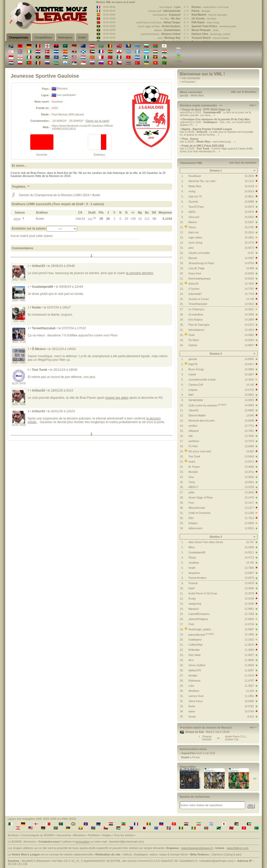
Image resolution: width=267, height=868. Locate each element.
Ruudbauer (195, 176)
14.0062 (249, 405)
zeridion (193, 426)
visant (192, 462)
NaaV (192, 588)
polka (192, 492)
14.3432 (249, 380)
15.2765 (249, 227)
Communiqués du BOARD (37, 835)
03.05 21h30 (109, 18)
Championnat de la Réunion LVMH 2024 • (63, 195)
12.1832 (249, 640)
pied (191, 248)
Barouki (193, 258)
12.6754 (249, 624)
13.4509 (249, 588)
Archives (13, 835)
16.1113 (249, 181)
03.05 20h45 (109, 7)
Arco (191, 660)
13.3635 (249, 477)
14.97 (251, 253)
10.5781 (249, 706)
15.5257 (249, 222)
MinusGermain (197, 508)
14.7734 (249, 294)
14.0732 (249, 390)
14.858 (250, 268)
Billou (192, 547)
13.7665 (249, 568)
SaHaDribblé (196, 400)
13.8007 (249, 345)
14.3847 (249, 375)
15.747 (250, 542)
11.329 (250, 691)
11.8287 (249, 670)
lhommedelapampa (199, 279)
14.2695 (249, 315)
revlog (192, 191)
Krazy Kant (195, 273)
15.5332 (249, 217)
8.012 (251, 717)
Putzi (191, 624)
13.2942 (249, 492)
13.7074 (249, 441)
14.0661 (249, 395)
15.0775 (249, 243)
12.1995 (249, 635)
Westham (194, 691)
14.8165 (249, 273)
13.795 (250, 563)
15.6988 (249, 202)
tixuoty (192, 717)
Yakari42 (193, 410)
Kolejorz (193, 523)
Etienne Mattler (197, 416)
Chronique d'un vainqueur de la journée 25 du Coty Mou (216, 119)
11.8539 (249, 665)
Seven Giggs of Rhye (201, 498)
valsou (154, 854)
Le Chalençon (196, 309)
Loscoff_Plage (197, 268)
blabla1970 (195, 670)
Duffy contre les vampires (207, 406)
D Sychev (194, 289)
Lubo (191, 686)
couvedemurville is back (202, 380)
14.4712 (249, 558)
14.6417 (249, 364)
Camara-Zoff (196, 385)
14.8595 (249, 359)
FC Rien (193, 446)
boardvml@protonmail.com (126, 842)
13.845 (250, 416)
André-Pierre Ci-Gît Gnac (203, 593)
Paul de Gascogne (199, 325)
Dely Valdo (195, 655)
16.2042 (249, 176)
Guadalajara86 (197, 552)
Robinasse (194, 681)
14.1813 (249, 330)
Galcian (193, 345)
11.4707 (249, 681)
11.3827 (249, 686)
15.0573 (249, 248)
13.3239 (249, 487)
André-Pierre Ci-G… (237, 737)
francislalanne (196, 330)
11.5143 (249, 676)
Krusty (192, 599)
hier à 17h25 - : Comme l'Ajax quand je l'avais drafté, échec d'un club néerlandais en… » (217, 150)
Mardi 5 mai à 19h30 (218, 732)
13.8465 (249, 410)
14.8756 (249, 263)
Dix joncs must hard (200, 451)
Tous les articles (124, 835)
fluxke (192, 706)
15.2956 (249, 547)
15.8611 (249, 197)
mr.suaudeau (196, 315)
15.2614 (249, 232)
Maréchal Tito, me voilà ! (202, 181)
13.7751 (249, 426)
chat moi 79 (195, 197)
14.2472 (249, 325)
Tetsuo (192, 227)
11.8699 (249, 660)
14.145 (250, 385)
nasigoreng (195, 604)
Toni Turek (194, 457)
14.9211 (249, 552)
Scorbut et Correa (199, 299)
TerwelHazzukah (198, 304)
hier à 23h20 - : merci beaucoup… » (208, 142)
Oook (192, 335)
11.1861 (249, 696)
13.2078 (249, 593)
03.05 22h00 (109, 22)
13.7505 (249, 436)
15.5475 (249, 212)
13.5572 (249, 462)
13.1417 (249, 503)
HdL (191, 436)
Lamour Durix (196, 696)
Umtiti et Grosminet (199, 513)
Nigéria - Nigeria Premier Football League (207, 129)
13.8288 (249, 421)
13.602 (250, 451)
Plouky (192, 558)
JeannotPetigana (198, 619)
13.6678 (249, 578)
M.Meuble (194, 650)
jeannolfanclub (201, 635)
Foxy (191, 503)
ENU (191, 518)
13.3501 (249, 482)
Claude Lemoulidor (199, 253)
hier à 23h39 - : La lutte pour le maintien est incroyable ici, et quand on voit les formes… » (217, 133)
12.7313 (249, 518)
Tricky (192, 482)
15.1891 (249, 238)
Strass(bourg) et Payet (201, 263)
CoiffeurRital (196, 645)
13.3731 (249, 472)
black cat (193, 232)
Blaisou (193, 222)
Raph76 (193, 364)
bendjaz (193, 676)
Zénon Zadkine (197, 665)
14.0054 (249, 340)
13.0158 (249, 599)
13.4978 (249, 583)
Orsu (191, 477)
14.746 (250, 299)
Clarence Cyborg (222, 854)
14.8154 (249, 279)
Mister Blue (197, 96)
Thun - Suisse (190, 139)
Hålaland (193, 431)
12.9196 (249, 604)
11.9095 (249, 650)
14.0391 (249, 400)
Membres (79, 835)
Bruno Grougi (196, 369)
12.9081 (249, 609)
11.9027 (249, 655)
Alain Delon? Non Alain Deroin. (206, 542)
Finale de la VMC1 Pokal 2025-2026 (203, 146)
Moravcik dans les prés (202, 421)
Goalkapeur (195, 640)
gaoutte (184, 96)
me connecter (191, 78)
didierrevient (195, 528)
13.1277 (249, 508)
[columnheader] (19, 213)
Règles (107, 835)
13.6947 (249, 573)
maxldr (192, 375)
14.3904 (249, 369)
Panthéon (94, 835)
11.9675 (249, 645)
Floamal (193, 583)
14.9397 (249, 258)
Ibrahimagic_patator (200, 629)
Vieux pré (194, 217)
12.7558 (249, 614)
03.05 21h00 (109, 15)
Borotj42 (193, 472)
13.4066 (249, 467)
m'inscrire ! (189, 82)
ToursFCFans (196, 207)
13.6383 (249, 446)
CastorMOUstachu (199, 614)
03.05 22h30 (109, 26)
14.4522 (249, 304)
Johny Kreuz (196, 701)
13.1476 (249, 498)
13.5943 (249, 457)
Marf (191, 395)
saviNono (194, 441)
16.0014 (249, 191)
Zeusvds (193, 202)
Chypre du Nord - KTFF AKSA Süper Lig (206, 110)
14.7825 (249, 284)
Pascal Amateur (197, 578)
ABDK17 (193, 487)
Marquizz (194, 609)
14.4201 (249, 309)
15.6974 (249, 207)
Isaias (192, 711)
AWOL (192, 212)
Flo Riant (194, 340)
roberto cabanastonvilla (78, 854)
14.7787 (249, 289)
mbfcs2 (127, 854)
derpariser (194, 573)
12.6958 (249, 523)
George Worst (179, 854)
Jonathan (194, 563)
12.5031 (249, 528)
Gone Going (195, 243)
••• (221, 105)
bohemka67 (195, 294)
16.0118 (249, 186)
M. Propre (194, 467)
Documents (64, 835)
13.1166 (249, 513)
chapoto (193, 390)
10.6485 (249, 701)
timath (192, 568)
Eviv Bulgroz (196, 320)
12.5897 (249, 629)
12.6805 (249, 619)
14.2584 (249, 320)
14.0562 (249, 335)
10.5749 (249, 711)
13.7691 (249, 431)
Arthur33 (193, 284)
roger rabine (195, 238)
